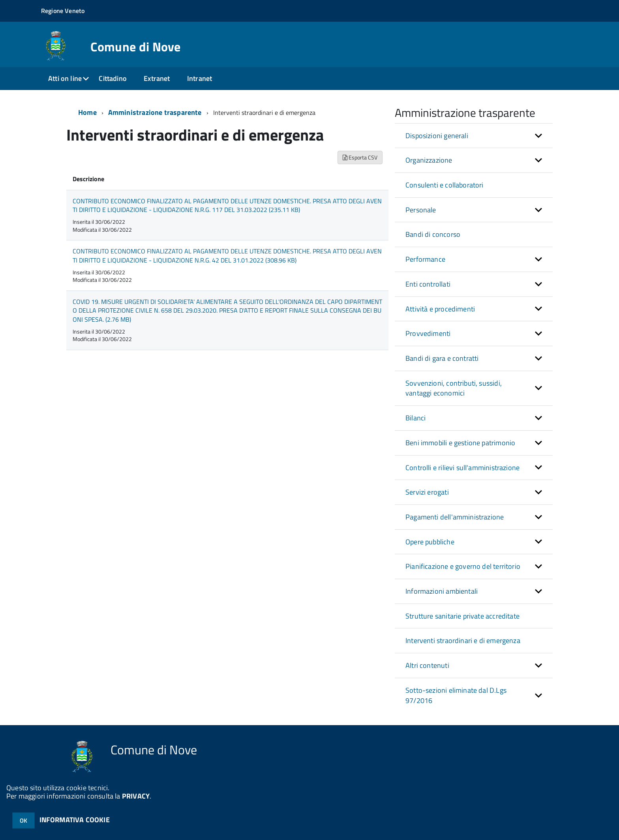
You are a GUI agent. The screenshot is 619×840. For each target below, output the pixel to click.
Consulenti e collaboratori (445, 185)
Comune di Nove (135, 47)
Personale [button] (421, 210)
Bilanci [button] (415, 418)
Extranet (157, 78)
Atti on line (65, 78)
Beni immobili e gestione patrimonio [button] (460, 443)
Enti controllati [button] (428, 284)
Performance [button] (425, 259)
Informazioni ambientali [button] (442, 591)
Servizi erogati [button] (427, 492)
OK (23, 820)
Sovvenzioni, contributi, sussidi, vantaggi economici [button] (454, 388)
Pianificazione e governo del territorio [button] (463, 566)
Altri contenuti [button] (427, 665)
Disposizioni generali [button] (437, 136)
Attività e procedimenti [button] (440, 309)
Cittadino (113, 78)
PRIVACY (136, 796)
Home (87, 112)
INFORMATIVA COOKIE (75, 820)
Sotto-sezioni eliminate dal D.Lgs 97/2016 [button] (456, 695)
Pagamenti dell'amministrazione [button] (455, 517)
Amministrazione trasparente (155, 112)
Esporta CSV (360, 157)
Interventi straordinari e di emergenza (463, 640)
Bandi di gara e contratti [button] (442, 358)
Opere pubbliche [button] (430, 542)
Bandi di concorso (433, 234)
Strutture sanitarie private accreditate (462, 616)
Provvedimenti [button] (428, 333)
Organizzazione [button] (429, 160)
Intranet (200, 78)
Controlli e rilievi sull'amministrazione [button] (462, 468)
